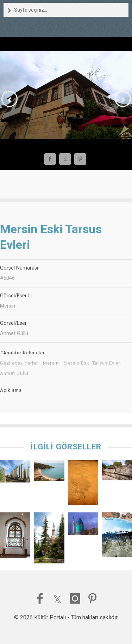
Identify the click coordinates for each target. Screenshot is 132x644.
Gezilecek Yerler (19, 363)
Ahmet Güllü (14, 373)
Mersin (51, 363)
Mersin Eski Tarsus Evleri (93, 363)
